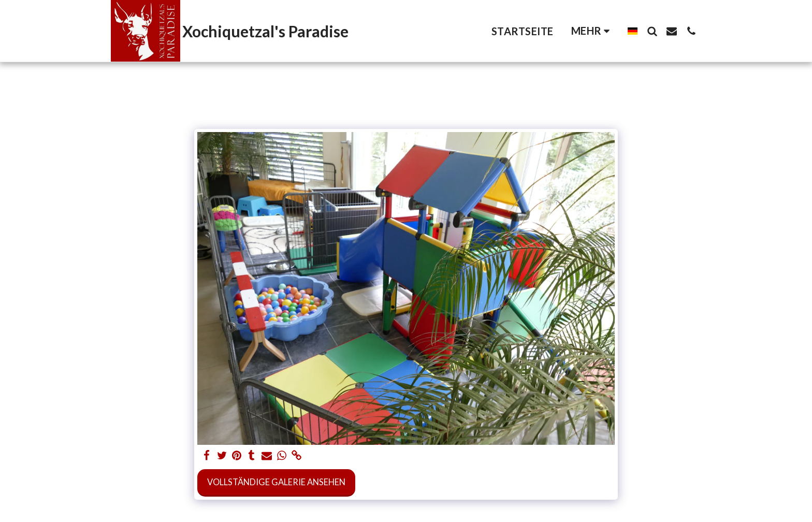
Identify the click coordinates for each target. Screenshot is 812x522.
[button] (652, 31)
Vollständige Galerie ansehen (276, 482)
